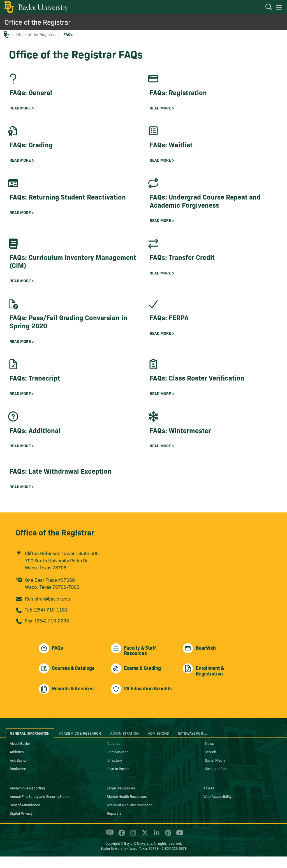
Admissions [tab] (158, 745)
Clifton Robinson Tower (50, 565)
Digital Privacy (21, 825)
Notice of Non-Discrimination (130, 816)
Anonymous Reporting (27, 799)
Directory (115, 771)
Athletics (17, 763)
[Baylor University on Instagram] (132, 847)
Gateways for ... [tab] (193, 745)
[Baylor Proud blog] (109, 847)
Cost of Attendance (25, 816)
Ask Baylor (18, 771)
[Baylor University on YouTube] (178, 847)
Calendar (115, 755)
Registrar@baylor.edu (48, 610)
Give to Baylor (118, 780)
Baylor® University (138, 855)
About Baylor (20, 755)
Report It (114, 825)
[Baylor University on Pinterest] (167, 847)
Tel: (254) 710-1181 (46, 621)
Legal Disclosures (121, 799)
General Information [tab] (30, 745)
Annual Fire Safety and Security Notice (40, 808)
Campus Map (118, 763)
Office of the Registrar (38, 22)
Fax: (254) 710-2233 (47, 632)
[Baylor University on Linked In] (155, 847)
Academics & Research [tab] (80, 745)
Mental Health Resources (127, 808)
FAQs (68, 34)
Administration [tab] (124, 745)
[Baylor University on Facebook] (121, 847)
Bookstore (18, 780)
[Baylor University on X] (144, 847)
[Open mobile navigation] (280, 8)
